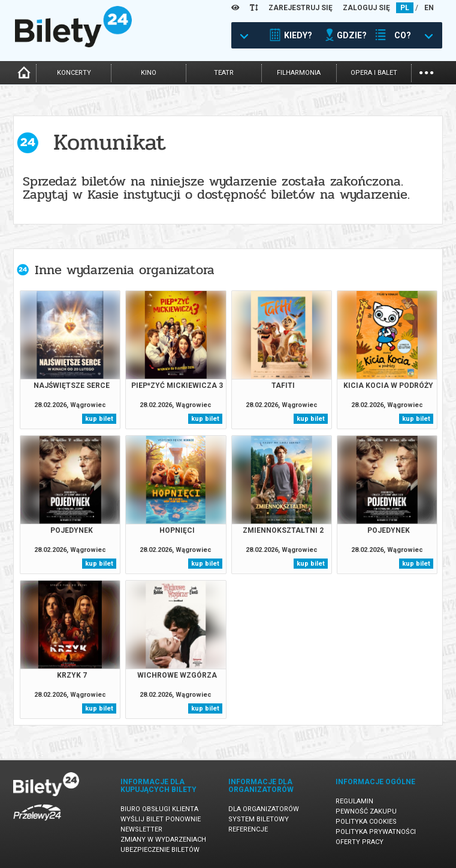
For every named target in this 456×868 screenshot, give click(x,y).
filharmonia (299, 73)
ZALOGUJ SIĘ (366, 8)
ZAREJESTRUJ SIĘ (301, 8)
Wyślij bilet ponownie (161, 819)
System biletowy (259, 819)
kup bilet (99, 419)
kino (149, 73)
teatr (224, 73)
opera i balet (374, 73)
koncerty (74, 73)
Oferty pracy (360, 842)
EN (429, 8)
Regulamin (354, 801)
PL (405, 8)
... (426, 72)
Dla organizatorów (264, 809)
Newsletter (141, 829)
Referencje (248, 829)
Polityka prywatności (376, 832)
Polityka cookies (366, 822)
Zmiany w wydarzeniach (163, 840)
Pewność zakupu (366, 811)
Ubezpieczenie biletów (160, 850)
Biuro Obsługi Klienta (159, 809)
